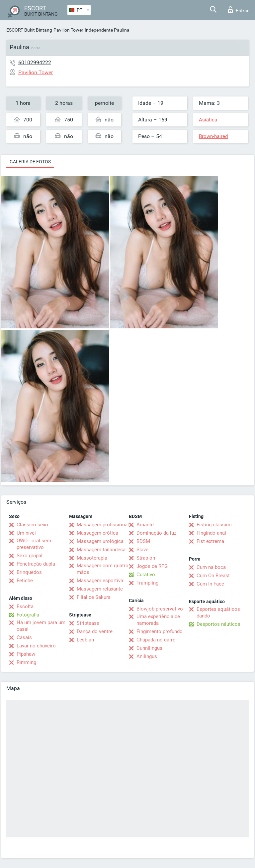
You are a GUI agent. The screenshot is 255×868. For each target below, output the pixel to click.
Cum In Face (210, 584)
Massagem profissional (103, 525)
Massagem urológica (100, 541)
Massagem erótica (97, 533)
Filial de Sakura (94, 597)
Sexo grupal (30, 556)
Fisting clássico (214, 525)
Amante (145, 525)
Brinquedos (29, 572)
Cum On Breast (213, 576)
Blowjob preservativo (160, 609)
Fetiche (25, 581)
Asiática (208, 120)
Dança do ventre (95, 631)
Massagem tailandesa (101, 550)
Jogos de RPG (152, 566)
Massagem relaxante (100, 589)
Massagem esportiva (100, 581)
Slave (142, 550)
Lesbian (85, 640)
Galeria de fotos (30, 162)
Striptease (88, 623)
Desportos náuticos (218, 624)
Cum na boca (211, 567)
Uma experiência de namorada (158, 620)
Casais (24, 637)
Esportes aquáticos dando (218, 612)
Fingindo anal (211, 533)
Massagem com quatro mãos (103, 569)
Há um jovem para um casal (41, 626)
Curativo (146, 575)
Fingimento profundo (160, 631)
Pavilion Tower (68, 30)
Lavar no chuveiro (36, 646)
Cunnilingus (149, 648)
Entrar (238, 10)
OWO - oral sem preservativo (34, 544)
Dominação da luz (156, 533)
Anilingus (147, 656)
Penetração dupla (36, 564)
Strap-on (146, 558)
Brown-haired (213, 136)
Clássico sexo (32, 525)
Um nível (26, 533)
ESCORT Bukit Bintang (29, 30)
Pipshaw (26, 654)
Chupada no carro (156, 640)
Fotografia (28, 615)
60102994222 (35, 62)
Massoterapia (92, 558)
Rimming (26, 662)
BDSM (143, 541)
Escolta (25, 607)
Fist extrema (210, 541)
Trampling (147, 583)
